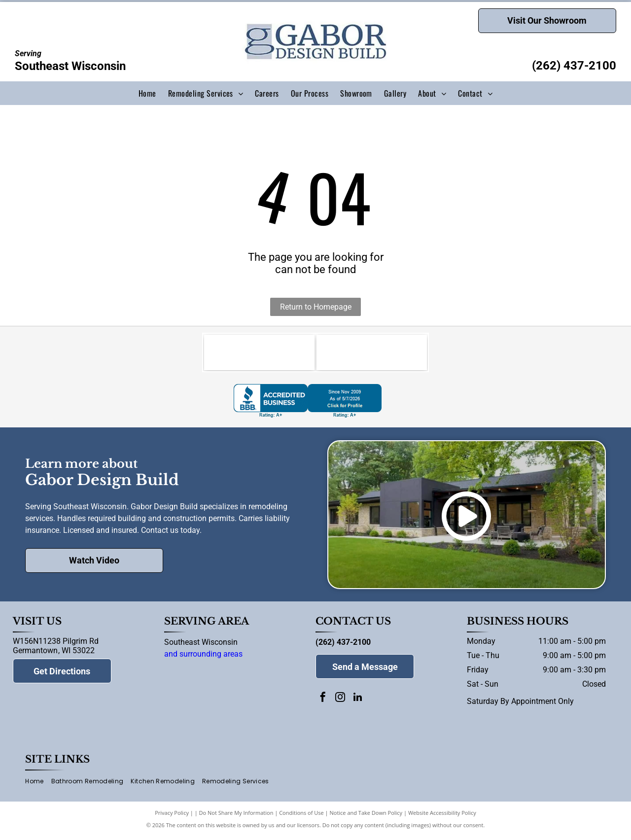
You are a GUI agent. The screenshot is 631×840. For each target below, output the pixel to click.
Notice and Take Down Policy (366, 817)
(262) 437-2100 (574, 66)
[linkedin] (357, 702)
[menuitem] (147, 93)
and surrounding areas (203, 658)
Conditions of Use (301, 817)
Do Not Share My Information (236, 817)
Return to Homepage (316, 307)
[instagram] (340, 702)
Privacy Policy (172, 817)
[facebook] (323, 702)
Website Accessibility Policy (442, 817)
